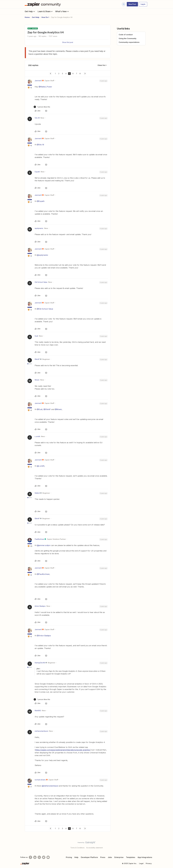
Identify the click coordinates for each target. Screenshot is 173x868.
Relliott (37, 493)
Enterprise (119, 857)
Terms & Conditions (77, 848)
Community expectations (129, 42)
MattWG (38, 711)
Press (103, 857)
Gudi (36, 336)
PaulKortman (39, 539)
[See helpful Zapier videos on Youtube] (48, 857)
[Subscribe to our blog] (39, 857)
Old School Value (41, 282)
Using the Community (128, 38)
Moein (37, 380)
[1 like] (42, 107)
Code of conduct (126, 35)
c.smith (37, 436)
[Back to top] (169, 844)
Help (76, 857)
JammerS (38, 81)
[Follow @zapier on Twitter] (44, 857)
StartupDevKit (40, 663)
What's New (62, 11)
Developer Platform (89, 857)
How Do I (45, 17)
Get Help (30, 11)
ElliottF (37, 359)
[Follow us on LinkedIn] (35, 857)
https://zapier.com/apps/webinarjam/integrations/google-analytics (63, 750)
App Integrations (145, 857)
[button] (132, 4)
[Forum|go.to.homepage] (43, 4)
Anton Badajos (40, 606)
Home (27, 17)
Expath (37, 172)
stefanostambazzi (41, 731)
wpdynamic (39, 228)
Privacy (149, 863)
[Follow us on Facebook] (30, 857)
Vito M (37, 118)
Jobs (110, 857)
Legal (141, 863)
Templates (131, 857)
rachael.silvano (40, 780)
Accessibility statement (94, 848)
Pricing (69, 857)
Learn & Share (45, 11)
